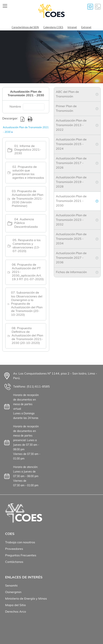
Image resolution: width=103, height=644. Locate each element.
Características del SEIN (25, 27)
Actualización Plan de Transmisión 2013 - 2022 (71, 125)
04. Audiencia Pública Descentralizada (26, 223)
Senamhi (11, 586)
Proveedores (14, 549)
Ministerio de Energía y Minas (26, 599)
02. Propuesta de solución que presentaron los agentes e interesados (28, 173)
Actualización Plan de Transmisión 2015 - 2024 (71, 144)
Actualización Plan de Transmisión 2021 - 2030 (71, 201)
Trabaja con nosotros (20, 543)
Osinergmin (13, 592)
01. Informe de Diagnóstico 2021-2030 (28, 150)
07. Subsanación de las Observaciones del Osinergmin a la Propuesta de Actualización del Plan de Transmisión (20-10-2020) (27, 304)
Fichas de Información (71, 272)
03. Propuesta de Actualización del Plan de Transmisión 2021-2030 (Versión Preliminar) (28, 199)
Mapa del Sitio (15, 605)
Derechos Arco (16, 612)
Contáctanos (14, 562)
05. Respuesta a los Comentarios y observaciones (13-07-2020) (27, 246)
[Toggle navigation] (5, 6)
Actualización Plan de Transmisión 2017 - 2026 (71, 163)
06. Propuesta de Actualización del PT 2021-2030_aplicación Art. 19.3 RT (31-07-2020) (28, 272)
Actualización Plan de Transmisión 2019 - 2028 (71, 182)
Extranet (86, 27)
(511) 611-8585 (38, 387)
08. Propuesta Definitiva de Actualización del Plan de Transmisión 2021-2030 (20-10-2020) (27, 336)
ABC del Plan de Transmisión (67, 94)
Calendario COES (53, 27)
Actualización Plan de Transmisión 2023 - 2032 (71, 220)
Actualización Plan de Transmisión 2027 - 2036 (71, 258)
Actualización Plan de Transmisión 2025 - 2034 (71, 239)
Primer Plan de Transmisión (66, 109)
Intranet (72, 27)
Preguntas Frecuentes (21, 556)
